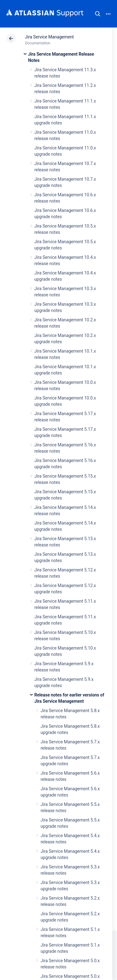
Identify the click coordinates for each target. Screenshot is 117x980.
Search (98, 14)
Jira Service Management (49, 37)
